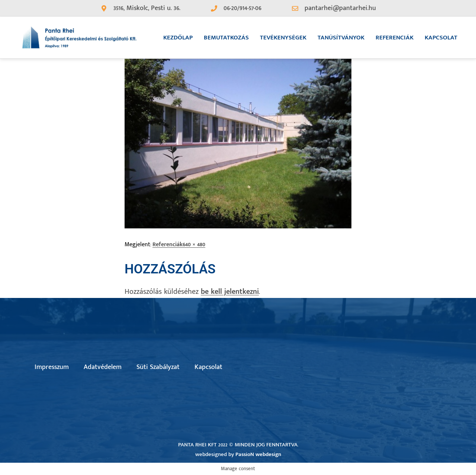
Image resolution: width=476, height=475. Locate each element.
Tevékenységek (283, 38)
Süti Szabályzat (158, 367)
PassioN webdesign (258, 454)
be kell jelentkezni (230, 292)
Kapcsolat (441, 38)
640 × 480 (194, 245)
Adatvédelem (103, 367)
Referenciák (395, 38)
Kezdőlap (178, 38)
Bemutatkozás (226, 38)
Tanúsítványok (341, 38)
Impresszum (52, 367)
